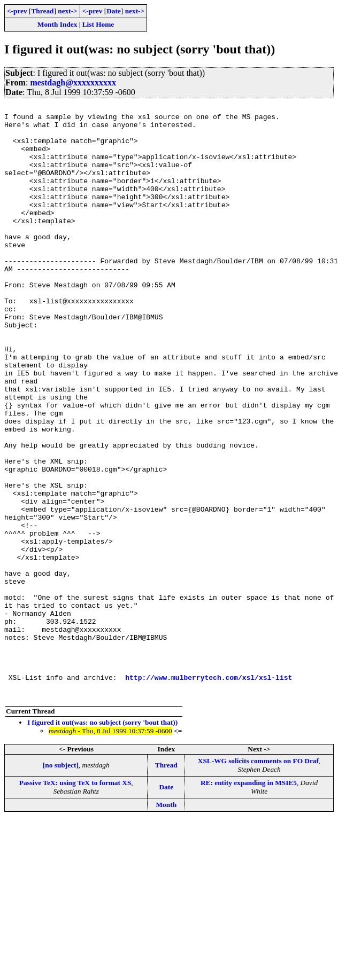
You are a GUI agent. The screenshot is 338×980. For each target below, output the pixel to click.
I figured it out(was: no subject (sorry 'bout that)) (102, 841)
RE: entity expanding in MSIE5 (249, 901)
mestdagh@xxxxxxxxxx (73, 83)
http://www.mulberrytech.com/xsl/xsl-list (209, 793)
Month (167, 923)
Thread (42, 11)
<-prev (17, 11)
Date (114, 11)
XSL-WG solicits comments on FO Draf (258, 879)
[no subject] (61, 884)
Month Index (57, 24)
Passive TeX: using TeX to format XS (75, 901)
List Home (98, 24)
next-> (67, 11)
